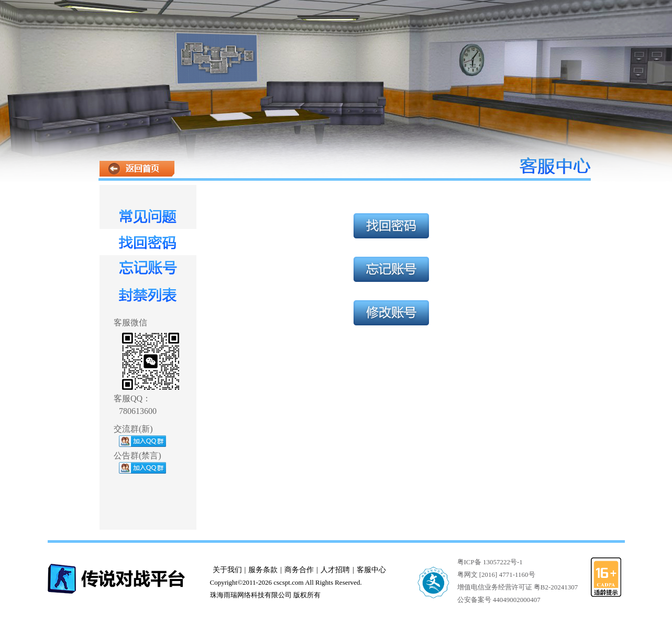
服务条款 (263, 570)
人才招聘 (335, 570)
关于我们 (227, 570)
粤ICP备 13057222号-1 (490, 562)
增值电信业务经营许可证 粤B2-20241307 (518, 587)
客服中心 (371, 570)
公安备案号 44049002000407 (499, 600)
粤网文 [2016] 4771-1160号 (496, 574)
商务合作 (299, 570)
